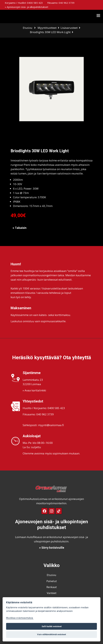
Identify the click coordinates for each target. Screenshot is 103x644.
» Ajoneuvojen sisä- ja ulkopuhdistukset (27, 7)
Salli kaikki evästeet (52, 626)
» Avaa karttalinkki (34, 390)
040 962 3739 (67, 3)
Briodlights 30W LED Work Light (50, 32)
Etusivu (28, 28)
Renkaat (52, 587)
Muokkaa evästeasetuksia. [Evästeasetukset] (20, 618)
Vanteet (52, 593)
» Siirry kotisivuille (52, 548)
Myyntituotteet (47, 28)
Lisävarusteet (69, 28)
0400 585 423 (35, 3)
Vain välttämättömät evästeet (52, 634)
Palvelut (52, 581)
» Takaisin (20, 228)
